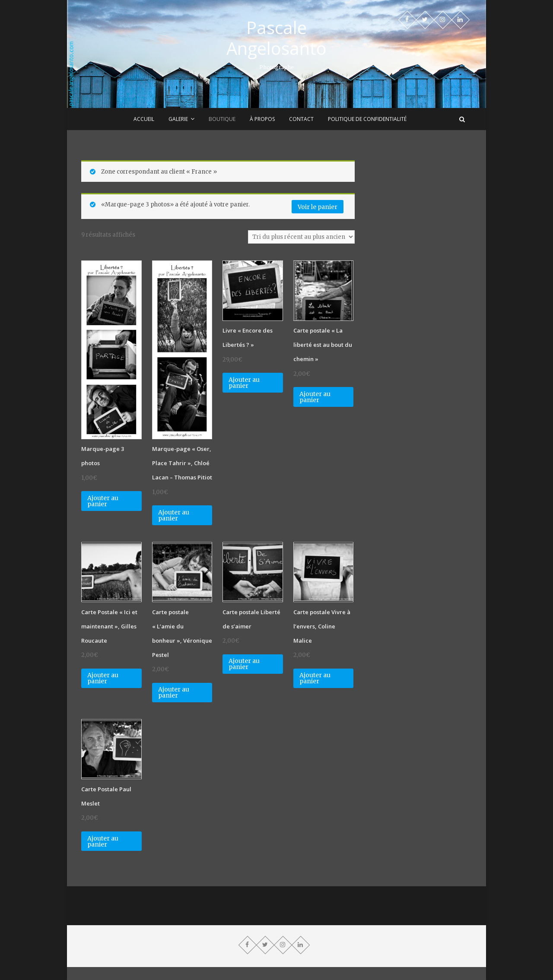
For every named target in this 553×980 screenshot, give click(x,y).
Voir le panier (318, 207)
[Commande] (301, 237)
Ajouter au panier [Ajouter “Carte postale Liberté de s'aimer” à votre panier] (244, 664)
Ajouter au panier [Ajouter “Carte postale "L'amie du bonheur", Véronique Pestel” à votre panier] (174, 692)
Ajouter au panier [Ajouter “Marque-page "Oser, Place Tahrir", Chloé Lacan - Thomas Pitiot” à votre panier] (174, 515)
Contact (301, 119)
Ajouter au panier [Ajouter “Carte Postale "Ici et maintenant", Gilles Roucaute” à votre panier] (103, 678)
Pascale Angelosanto (276, 38)
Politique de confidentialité (367, 119)
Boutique (222, 119)
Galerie (178, 119)
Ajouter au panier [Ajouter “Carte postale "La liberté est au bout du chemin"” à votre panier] (315, 397)
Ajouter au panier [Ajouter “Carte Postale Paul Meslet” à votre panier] (103, 841)
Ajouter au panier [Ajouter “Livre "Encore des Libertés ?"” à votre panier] (244, 383)
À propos (262, 119)
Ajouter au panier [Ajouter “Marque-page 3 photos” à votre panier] (103, 501)
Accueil (144, 119)
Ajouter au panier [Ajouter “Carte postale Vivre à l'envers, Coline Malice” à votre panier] (315, 678)
